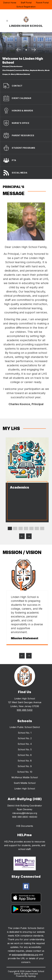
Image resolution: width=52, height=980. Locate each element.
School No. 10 (25, 772)
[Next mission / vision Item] (29, 656)
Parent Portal (42, 3)
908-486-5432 (25, 710)
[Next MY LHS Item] (29, 536)
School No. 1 (25, 733)
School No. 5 (25, 749)
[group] (26, 602)
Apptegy (32, 976)
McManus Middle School (25, 777)
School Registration (26, 7)
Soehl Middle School (25, 783)
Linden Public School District (25, 727)
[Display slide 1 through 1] (10, 528)
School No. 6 (25, 755)
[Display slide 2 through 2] (15, 528)
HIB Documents (25, 826)
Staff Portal (26, 3)
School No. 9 (25, 766)
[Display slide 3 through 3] (21, 528)
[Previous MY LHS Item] (22, 536)
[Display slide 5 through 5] (31, 528)
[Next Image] (34, 50)
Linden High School (25, 789)
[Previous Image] (19, 50)
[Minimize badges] (21, 34)
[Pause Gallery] (26, 50)
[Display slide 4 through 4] (26, 528)
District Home (10, 3)
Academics (18, 487)
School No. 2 (25, 738)
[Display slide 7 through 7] (42, 528)
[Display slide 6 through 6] (37, 528)
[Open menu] (7, 21)
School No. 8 (25, 761)
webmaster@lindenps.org (25, 955)
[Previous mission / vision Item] (22, 656)
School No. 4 (25, 744)
